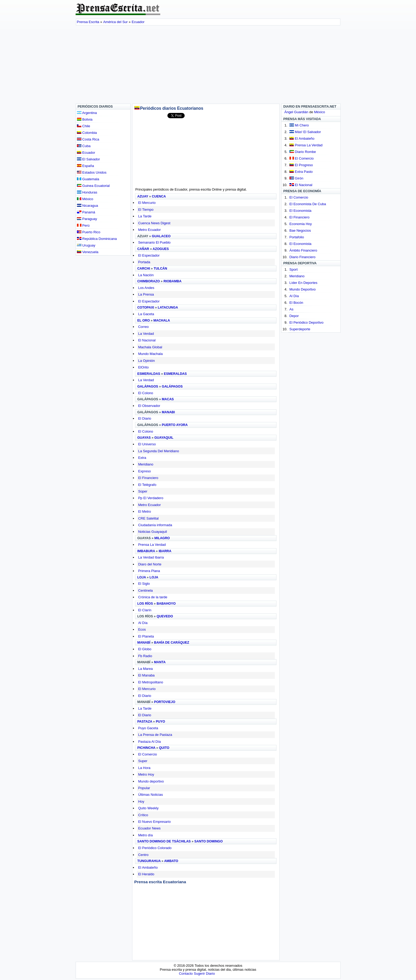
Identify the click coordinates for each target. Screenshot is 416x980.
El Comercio (148, 754)
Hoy (141, 801)
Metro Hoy (146, 774)
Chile (84, 126)
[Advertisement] (208, 65)
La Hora (144, 768)
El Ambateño (148, 867)
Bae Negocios (300, 230)
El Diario (145, 418)
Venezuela (88, 252)
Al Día (143, 623)
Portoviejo (165, 702)
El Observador (149, 406)
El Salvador (88, 159)
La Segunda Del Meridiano (159, 451)
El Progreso (304, 165)
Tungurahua (149, 861)
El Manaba (146, 675)
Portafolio (297, 237)
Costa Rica (88, 139)
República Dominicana (97, 239)
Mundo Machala (151, 354)
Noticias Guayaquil (153, 532)
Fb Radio (145, 656)
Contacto (186, 974)
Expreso (145, 471)
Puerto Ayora (175, 425)
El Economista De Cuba (308, 204)
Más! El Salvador (308, 132)
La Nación (146, 275)
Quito (164, 748)
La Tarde (145, 216)
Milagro (162, 538)
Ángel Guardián (296, 112)
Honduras (87, 192)
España (86, 166)
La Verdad (146, 334)
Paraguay (87, 219)
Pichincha (146, 748)
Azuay (143, 196)
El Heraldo (146, 874)
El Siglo (144, 584)
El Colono (146, 393)
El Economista (300, 211)
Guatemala (88, 179)
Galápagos (148, 386)
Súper (143, 491)
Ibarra (165, 551)
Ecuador (86, 153)
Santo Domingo (209, 841)
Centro (143, 855)
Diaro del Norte (150, 564)
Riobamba (172, 281)
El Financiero (148, 478)
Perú (83, 225)
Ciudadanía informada (155, 525)
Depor (294, 316)
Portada (144, 262)
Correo (144, 327)
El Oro (143, 320)
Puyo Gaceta (148, 728)
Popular (144, 788)
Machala (162, 320)
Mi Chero (302, 125)
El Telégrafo (147, 485)
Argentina (87, 113)
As (291, 309)
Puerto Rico (89, 232)
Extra (142, 458)
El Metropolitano (151, 682)
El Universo (147, 444)
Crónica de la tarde (153, 597)
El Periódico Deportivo (307, 322)
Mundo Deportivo (303, 289)
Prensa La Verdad (152, 545)
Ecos (142, 629)
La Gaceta (146, 314)
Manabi (168, 412)
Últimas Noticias (151, 795)
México (85, 199)
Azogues (161, 249)
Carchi (144, 269)
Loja (141, 577)
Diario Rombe (305, 152)
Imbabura (146, 551)
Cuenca (159, 196)
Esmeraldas (149, 374)
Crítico (143, 815)
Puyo (160, 722)
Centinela (146, 590)
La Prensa (146, 294)
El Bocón (296, 303)
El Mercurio (147, 203)
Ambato (171, 861)
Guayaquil (164, 438)
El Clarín (145, 610)
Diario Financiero (302, 257)
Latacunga (168, 307)
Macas (168, 399)
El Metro (145, 511)
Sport (294, 269)
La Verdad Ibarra (151, 557)
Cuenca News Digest (154, 223)
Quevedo (165, 616)
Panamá (86, 212)
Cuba (84, 146)
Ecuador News (149, 828)
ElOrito (144, 367)
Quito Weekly (148, 808)
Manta (160, 662)
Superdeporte (300, 329)
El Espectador (149, 255)
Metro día (146, 835)
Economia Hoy (301, 224)
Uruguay (86, 245)
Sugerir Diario (204, 974)
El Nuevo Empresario (155, 822)
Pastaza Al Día (149, 742)
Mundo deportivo (151, 781)
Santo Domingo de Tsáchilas (164, 841)
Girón (299, 178)
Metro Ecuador (149, 230)
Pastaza (145, 722)
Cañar (143, 249)
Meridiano (146, 464)
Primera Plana (149, 571)
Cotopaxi (146, 307)
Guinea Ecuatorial (93, 186)
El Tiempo (146, 210)
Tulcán (160, 269)
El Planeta (146, 636)
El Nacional (147, 340)
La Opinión (147, 361)
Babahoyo (166, 604)
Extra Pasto (304, 172)
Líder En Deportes (304, 283)
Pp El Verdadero (151, 498)
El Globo (145, 649)
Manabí (144, 643)
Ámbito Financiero (303, 250)
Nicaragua (88, 206)
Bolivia (85, 119)
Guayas (144, 438)
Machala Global (150, 347)
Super (143, 761)
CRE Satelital (148, 518)
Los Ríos (145, 604)
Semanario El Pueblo (154, 242)
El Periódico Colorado (155, 848)
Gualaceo (161, 236)
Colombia (87, 133)
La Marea (146, 669)
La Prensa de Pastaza (155, 735)
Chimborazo (148, 281)
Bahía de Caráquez (172, 643)
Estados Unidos (92, 172)
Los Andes (146, 288)
